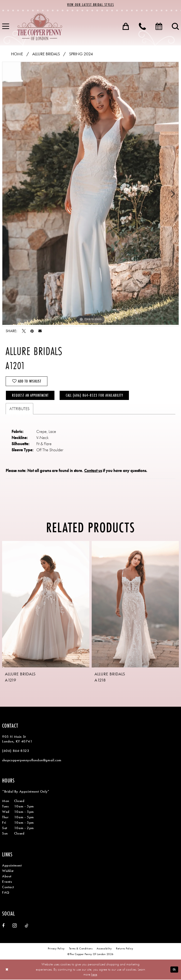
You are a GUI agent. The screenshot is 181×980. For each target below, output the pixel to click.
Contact (8, 887)
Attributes (19, 409)
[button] (126, 26)
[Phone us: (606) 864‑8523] (142, 26)
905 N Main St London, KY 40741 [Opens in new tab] (17, 739)
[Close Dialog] (7, 970)
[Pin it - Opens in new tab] (32, 331)
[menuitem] (126, 26)
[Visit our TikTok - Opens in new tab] (27, 926)
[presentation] (46, 605)
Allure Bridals (46, 54)
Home (17, 54)
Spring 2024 (81, 54)
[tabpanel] (90, 193)
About (7, 877)
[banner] (40, 26)
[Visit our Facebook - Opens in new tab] (3, 926)
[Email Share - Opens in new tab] (40, 331)
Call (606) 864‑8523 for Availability (95, 396)
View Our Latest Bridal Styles (90, 5)
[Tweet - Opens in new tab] (24, 331)
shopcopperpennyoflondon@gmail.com (32, 761)
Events (7, 882)
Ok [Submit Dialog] (174, 970)
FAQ (6, 893)
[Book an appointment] (159, 26)
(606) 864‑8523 (16, 751)
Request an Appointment (30, 396)
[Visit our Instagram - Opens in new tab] (15, 926)
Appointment (12, 866)
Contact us (93, 471)
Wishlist (8, 871)
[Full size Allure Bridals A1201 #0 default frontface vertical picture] (90, 193)
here (94, 975)
